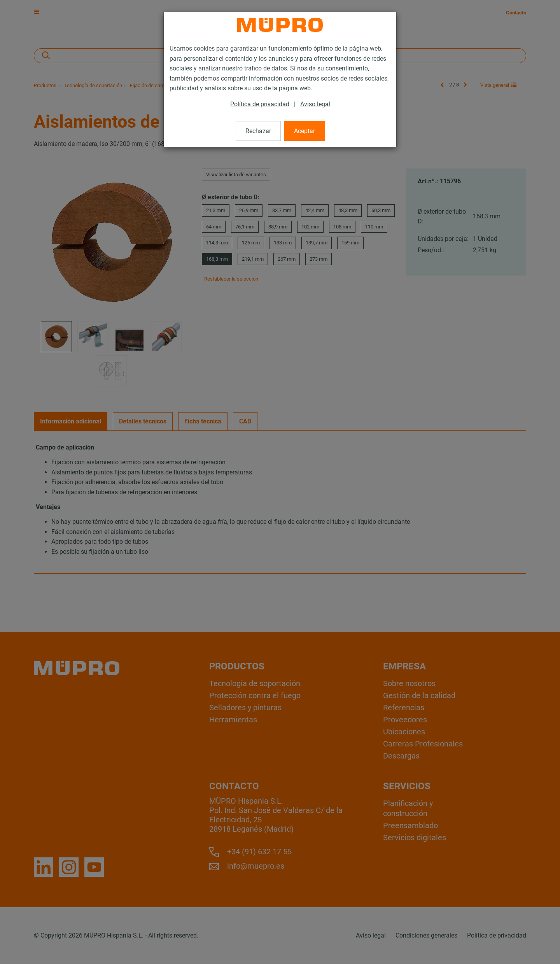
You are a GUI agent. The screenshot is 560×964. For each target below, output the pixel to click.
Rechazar (258, 131)
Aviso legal (315, 104)
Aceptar (304, 131)
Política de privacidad (260, 104)
